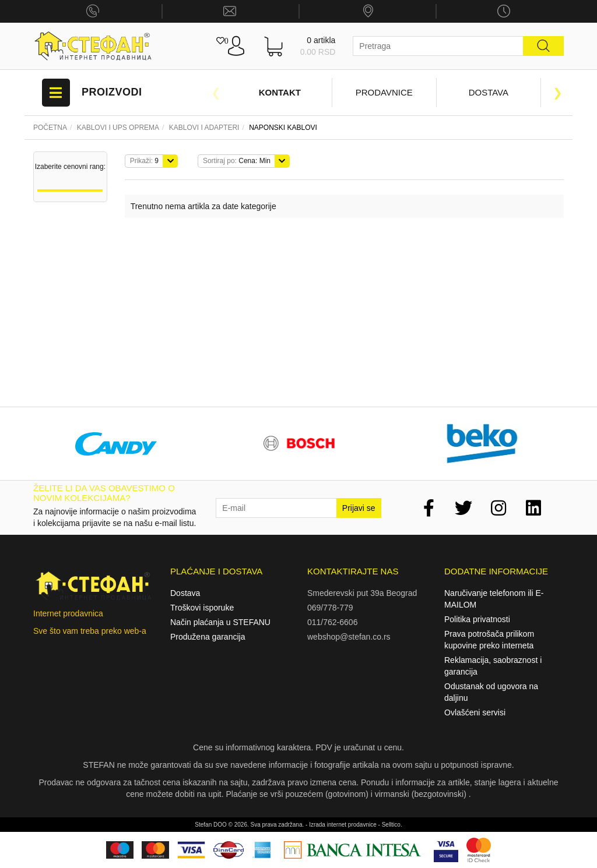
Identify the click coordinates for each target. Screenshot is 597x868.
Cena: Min (237, 161)
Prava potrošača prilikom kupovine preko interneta (489, 640)
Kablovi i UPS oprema (118, 128)
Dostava (489, 92)
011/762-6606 (332, 622)
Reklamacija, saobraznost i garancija (493, 666)
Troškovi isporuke (202, 608)
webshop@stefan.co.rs (349, 637)
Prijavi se (359, 508)
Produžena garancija (208, 637)
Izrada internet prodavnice (343, 825)
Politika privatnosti (477, 619)
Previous (216, 93)
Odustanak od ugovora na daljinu (491, 692)
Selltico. (392, 825)
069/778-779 (330, 608)
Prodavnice (384, 92)
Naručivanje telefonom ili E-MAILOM (494, 599)
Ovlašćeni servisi (475, 712)
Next (558, 93)
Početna (50, 128)
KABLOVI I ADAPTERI (204, 128)
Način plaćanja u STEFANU (220, 622)
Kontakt (280, 92)
